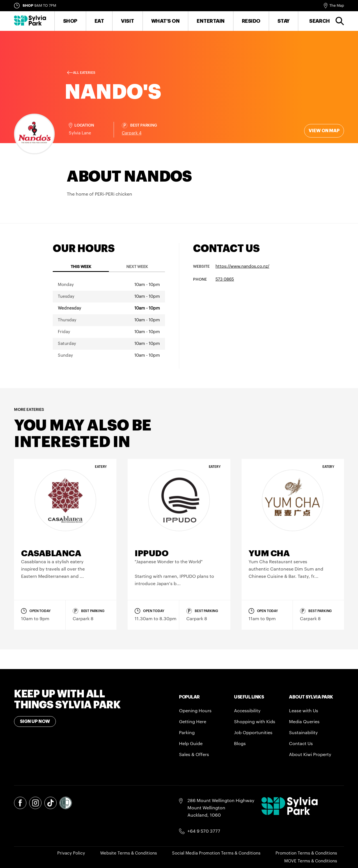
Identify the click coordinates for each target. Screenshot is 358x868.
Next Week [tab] (137, 267)
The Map (337, 5)
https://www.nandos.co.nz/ (242, 266)
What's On (166, 21)
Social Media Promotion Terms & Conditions (216, 853)
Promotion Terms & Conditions (306, 853)
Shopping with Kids (255, 722)
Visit (128, 21)
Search (320, 21)
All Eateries (84, 73)
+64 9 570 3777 (204, 831)
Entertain (211, 21)
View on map (324, 131)
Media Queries (304, 722)
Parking (187, 733)
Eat (99, 21)
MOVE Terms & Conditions (311, 861)
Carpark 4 (132, 133)
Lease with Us (304, 711)
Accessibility (247, 711)
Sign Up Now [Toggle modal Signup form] (35, 722)
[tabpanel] (109, 320)
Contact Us (301, 744)
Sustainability (303, 733)
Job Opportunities (253, 733)
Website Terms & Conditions (128, 853)
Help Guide (191, 744)
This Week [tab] (81, 267)
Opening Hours (195, 711)
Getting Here (193, 722)
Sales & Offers (194, 755)
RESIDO (251, 21)
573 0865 (225, 279)
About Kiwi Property (310, 755)
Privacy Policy (71, 853)
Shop (70, 21)
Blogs (240, 744)
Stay (284, 21)
